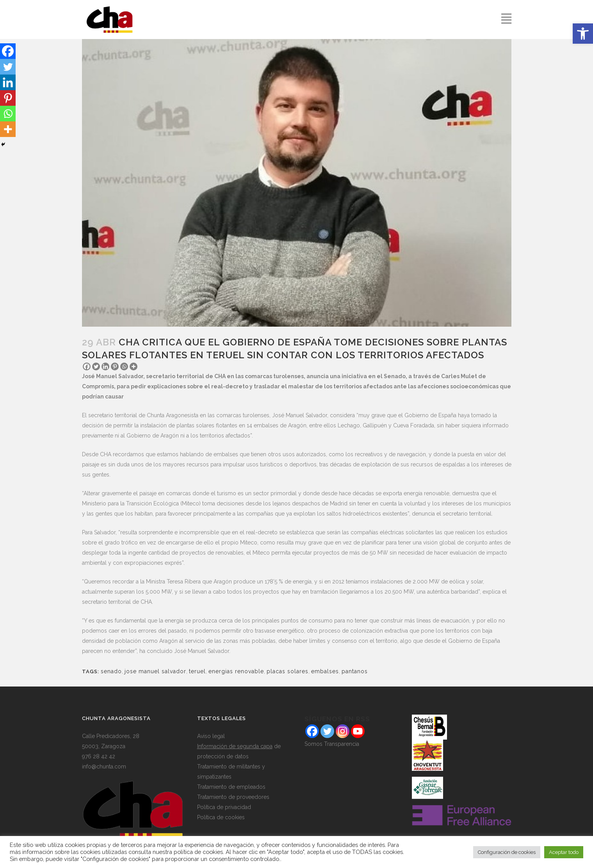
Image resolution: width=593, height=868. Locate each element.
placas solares (288, 671)
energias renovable (236, 671)
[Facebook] (87, 366)
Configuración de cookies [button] (507, 852)
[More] (134, 366)
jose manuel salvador (155, 671)
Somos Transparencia (332, 744)
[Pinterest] (115, 366)
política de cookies (198, 852)
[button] (583, 34)
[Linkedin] (105, 366)
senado (111, 671)
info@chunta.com (104, 767)
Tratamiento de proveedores (233, 797)
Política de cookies (221, 817)
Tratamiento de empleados (231, 787)
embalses (325, 671)
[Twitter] (96, 366)
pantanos (355, 671)
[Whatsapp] (124, 366)
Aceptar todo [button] (564, 852)
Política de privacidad (224, 807)
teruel (197, 671)
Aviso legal (211, 736)
